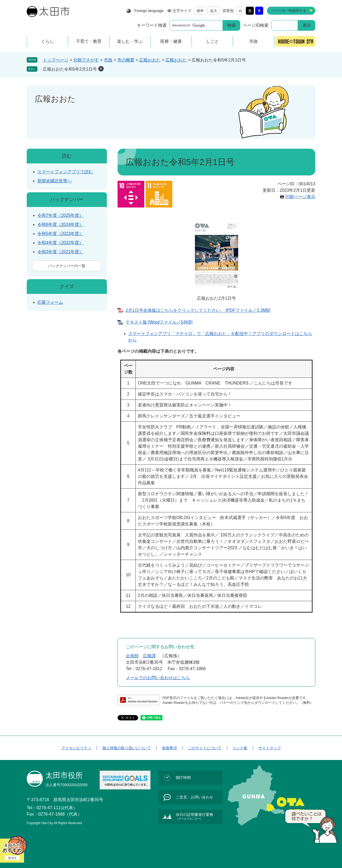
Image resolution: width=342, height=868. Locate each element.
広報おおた (150, 60)
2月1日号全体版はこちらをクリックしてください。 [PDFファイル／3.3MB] (198, 310)
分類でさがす (86, 60)
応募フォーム (50, 302)
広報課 (149, 656)
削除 (101, 69)
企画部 (132, 656)
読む (67, 156)
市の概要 (126, 60)
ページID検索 (256, 25)
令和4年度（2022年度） (61, 243)
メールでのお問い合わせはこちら (158, 678)
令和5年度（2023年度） (61, 234)
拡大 (214, 11)
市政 (108, 60)
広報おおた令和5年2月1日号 (70, 69)
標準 (200, 11)
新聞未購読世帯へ (55, 181)
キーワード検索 (152, 25)
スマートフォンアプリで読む (65, 172)
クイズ (67, 286)
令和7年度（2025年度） (61, 215)
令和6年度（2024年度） (61, 224)
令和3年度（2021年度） (61, 252)
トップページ (56, 60)
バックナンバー (67, 199)
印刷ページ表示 (300, 197)
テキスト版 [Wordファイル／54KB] (159, 322)
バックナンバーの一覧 (67, 266)
